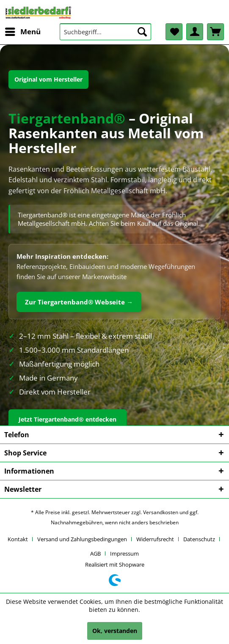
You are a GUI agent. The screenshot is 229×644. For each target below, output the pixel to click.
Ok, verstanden (115, 631)
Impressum (124, 554)
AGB (95, 554)
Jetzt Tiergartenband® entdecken (68, 419)
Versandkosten (161, 512)
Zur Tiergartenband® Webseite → (79, 302)
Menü (23, 31)
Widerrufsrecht (155, 539)
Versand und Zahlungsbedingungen (82, 539)
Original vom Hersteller (48, 79)
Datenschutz (199, 539)
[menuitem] (22, 32)
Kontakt (18, 539)
